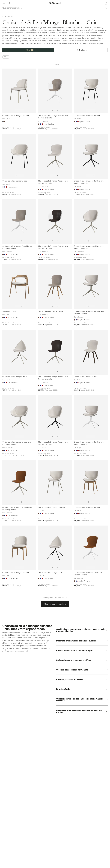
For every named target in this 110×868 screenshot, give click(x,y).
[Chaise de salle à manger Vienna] (19, 156)
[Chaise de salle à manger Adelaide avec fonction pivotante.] (55, 91)
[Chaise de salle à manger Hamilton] (91, 91)
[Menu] (4, 3)
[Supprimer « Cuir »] (6, 57)
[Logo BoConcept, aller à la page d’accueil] (55, 3)
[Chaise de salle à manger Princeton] (19, 91)
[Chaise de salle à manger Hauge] (55, 287)
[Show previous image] (17, 110)
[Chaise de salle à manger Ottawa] (19, 352)
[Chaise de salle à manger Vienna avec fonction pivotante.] (19, 417)
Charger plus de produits (55, 604)
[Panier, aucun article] (106, 3)
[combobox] (55, 8)
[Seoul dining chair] (19, 287)
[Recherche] (106, 8)
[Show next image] (22, 110)
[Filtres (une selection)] (28, 50)
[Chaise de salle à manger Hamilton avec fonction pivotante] (91, 156)
